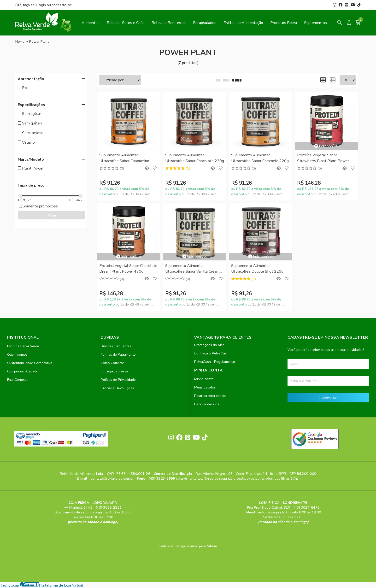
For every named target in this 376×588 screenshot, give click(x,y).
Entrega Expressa (114, 371)
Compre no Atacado (23, 371)
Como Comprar (112, 363)
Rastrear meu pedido (210, 396)
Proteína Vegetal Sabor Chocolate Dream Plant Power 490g (128, 269)
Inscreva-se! (328, 398)
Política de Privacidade (118, 380)
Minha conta (204, 379)
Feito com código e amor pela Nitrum (188, 546)
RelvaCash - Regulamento (215, 362)
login (42, 5)
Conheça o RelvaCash (211, 353)
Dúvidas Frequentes (116, 346)
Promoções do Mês (209, 345)
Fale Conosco (18, 380)
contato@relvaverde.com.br (113, 478)
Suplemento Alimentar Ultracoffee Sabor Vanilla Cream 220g (192, 269)
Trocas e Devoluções (117, 388)
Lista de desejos (207, 404)
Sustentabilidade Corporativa (30, 363)
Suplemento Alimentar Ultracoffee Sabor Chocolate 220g (195, 158)
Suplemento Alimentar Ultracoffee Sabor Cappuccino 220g (124, 158)
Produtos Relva (284, 23)
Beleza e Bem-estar (169, 23)
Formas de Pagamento (118, 354)
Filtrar (51, 215)
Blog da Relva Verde (23, 346)
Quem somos (17, 354)
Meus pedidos (205, 387)
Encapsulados (205, 23)
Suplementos (315, 23)
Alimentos (91, 23)
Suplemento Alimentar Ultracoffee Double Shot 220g (257, 269)
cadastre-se (62, 5)
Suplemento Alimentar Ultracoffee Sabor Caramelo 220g (260, 158)
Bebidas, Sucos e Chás (126, 23)
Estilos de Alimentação (243, 23)
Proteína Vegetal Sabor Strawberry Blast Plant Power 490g (323, 158)
